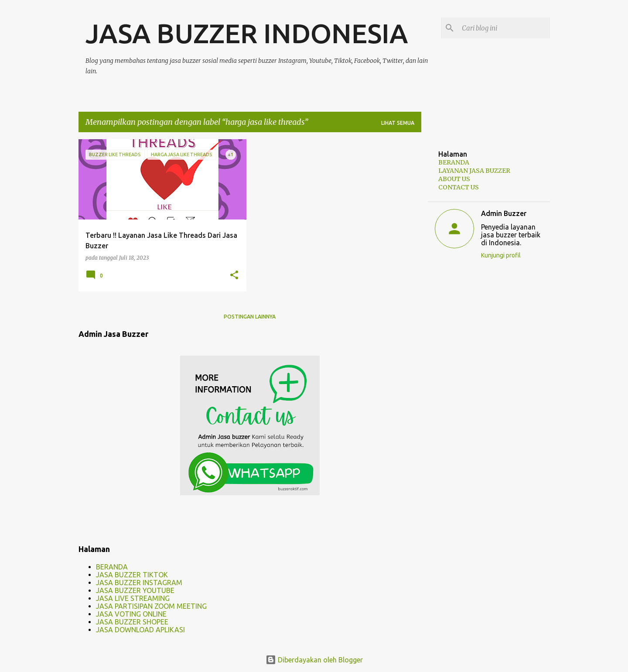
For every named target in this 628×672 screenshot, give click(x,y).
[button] (234, 275)
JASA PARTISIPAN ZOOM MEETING (151, 606)
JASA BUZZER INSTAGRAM (139, 583)
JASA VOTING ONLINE (131, 614)
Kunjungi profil (501, 255)
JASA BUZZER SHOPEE (132, 622)
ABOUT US (454, 179)
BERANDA (112, 567)
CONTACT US (459, 187)
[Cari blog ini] (504, 28)
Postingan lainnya (250, 317)
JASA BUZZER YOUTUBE (135, 590)
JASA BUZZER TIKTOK (132, 575)
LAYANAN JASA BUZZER (474, 171)
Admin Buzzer (504, 213)
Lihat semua (398, 123)
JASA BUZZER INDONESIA (247, 33)
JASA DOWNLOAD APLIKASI (140, 630)
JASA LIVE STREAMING (133, 598)
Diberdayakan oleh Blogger (314, 660)
